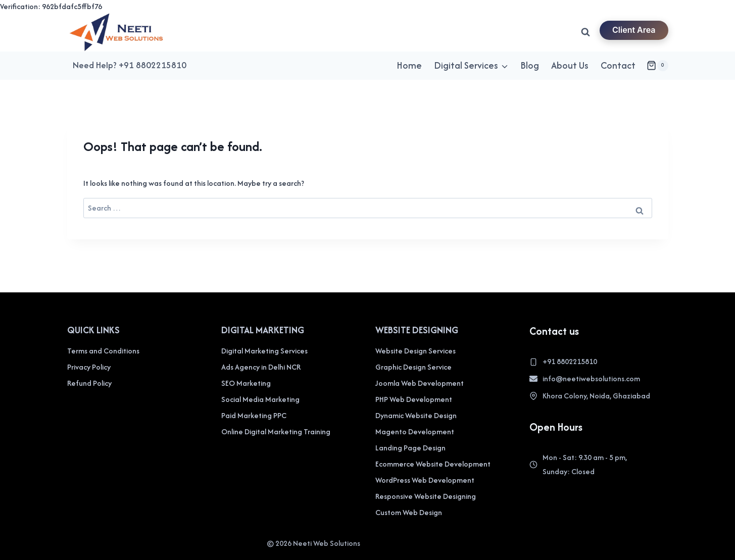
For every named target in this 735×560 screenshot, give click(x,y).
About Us (570, 65)
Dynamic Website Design (416, 415)
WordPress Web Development (425, 480)
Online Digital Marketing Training (276, 431)
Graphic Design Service (413, 367)
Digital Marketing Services (264, 351)
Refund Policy (89, 383)
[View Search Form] (585, 32)
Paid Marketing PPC (254, 415)
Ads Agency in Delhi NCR (261, 367)
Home (409, 65)
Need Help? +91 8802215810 (130, 65)
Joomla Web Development (420, 383)
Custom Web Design (409, 512)
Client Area (634, 30)
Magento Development (415, 431)
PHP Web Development (414, 399)
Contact (618, 65)
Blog (530, 65)
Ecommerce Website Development (433, 464)
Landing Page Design (410, 448)
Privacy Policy (89, 367)
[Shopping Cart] (657, 66)
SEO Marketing (246, 383)
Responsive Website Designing (426, 496)
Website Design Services (415, 351)
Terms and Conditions (103, 351)
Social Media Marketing (260, 399)
